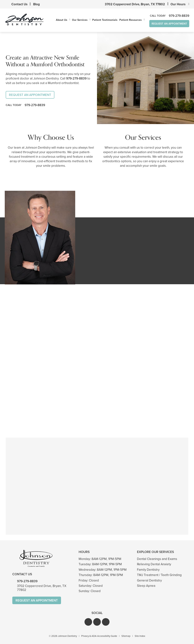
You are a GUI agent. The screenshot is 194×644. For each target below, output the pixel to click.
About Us (62, 20)
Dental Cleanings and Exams (157, 559)
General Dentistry (149, 580)
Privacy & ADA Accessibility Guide (99, 636)
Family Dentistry (148, 570)
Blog (36, 4)
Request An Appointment (169, 24)
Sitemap (126, 636)
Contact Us (19, 4)
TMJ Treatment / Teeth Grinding (159, 575)
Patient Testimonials (105, 20)
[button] (88, 622)
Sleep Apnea (146, 586)
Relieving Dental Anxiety (154, 564)
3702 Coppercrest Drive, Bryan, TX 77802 (135, 4)
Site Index (140, 636)
